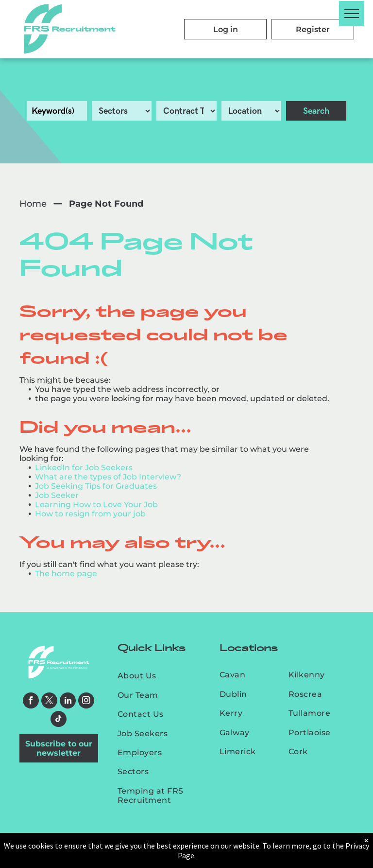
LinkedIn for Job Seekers (84, 468)
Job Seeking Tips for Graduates (96, 486)
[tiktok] (59, 720)
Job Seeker (57, 495)
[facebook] (31, 702)
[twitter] (49, 702)
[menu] (352, 14)
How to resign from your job (90, 514)
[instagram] (86, 702)
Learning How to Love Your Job (96, 505)
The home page (66, 574)
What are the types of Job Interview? (108, 477)
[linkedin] (68, 702)
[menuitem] (160, 676)
